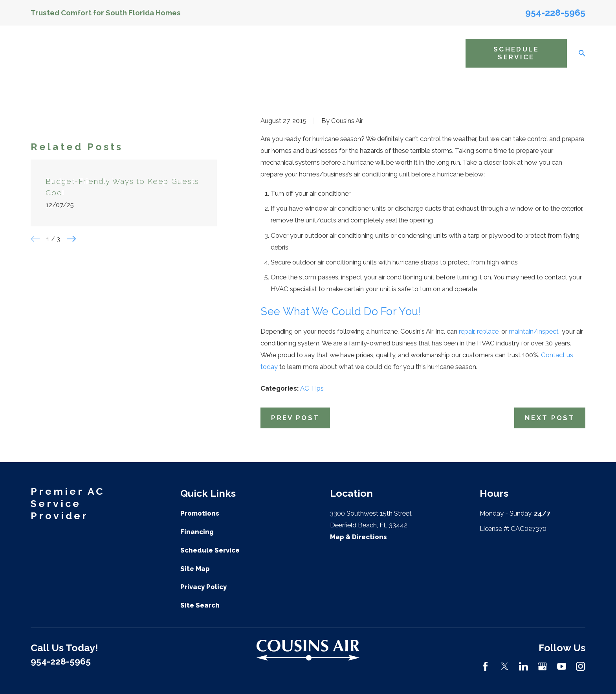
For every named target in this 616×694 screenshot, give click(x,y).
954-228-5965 (555, 12)
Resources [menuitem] (435, 53)
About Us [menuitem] (205, 53)
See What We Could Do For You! (340, 311)
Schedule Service (516, 53)
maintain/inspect (534, 331)
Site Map (195, 569)
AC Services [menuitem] (250, 53)
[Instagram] (580, 666)
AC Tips (312, 388)
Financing (197, 532)
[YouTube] (562, 666)
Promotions (200, 513)
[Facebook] (485, 666)
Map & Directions (358, 537)
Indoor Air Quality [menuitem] (301, 53)
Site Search (200, 605)
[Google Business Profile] (542, 666)
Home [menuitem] (172, 53)
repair (467, 331)
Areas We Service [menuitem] (366, 53)
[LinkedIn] (523, 666)
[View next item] (71, 239)
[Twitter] (505, 666)
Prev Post (295, 418)
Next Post (550, 418)
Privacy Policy (203, 587)
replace (488, 331)
